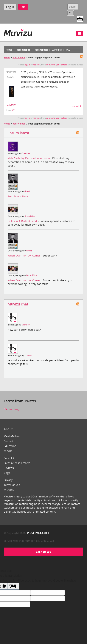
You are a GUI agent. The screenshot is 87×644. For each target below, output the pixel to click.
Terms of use (12, 485)
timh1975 (11, 105)
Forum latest (18, 133)
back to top (43, 552)
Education (10, 446)
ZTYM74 (28, 356)
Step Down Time (18, 196)
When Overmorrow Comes (24, 255)
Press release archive (17, 463)
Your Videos (19, 58)
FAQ (68, 50)
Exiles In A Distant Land (23, 221)
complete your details (57, 65)
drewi (27, 191)
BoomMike (30, 216)
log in (27, 65)
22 (13, 110)
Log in (10, 7)
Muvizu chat (18, 304)
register (37, 65)
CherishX (26, 153)
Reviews (9, 468)
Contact (8, 441)
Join (23, 7)
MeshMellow (12, 436)
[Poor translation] (13, 586)
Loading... (12, 409)
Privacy (8, 480)
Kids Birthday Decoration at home (29, 158)
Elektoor (25, 325)
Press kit (9, 458)
